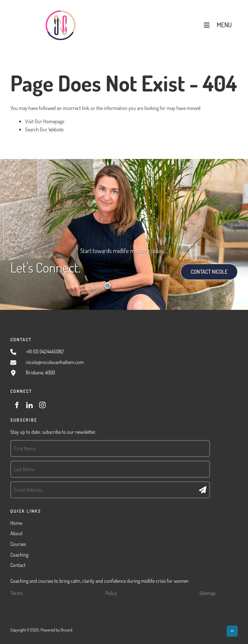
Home (16, 523)
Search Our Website (44, 129)
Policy (111, 593)
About (16, 533)
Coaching (19, 555)
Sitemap (207, 593)
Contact (18, 565)
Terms (16, 593)
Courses (18, 544)
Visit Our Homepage (45, 121)
